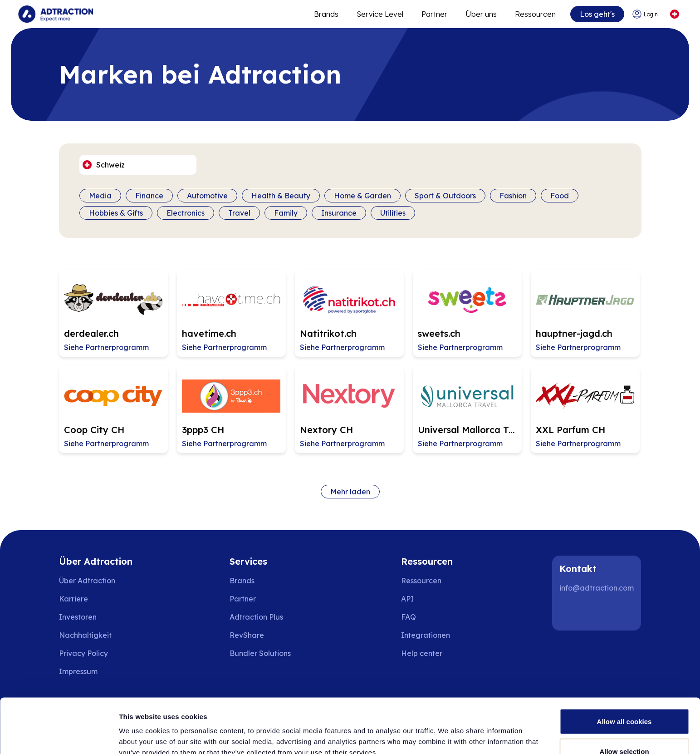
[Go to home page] (56, 14)
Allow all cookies (624, 670)
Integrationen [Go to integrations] (426, 635)
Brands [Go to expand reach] (326, 14)
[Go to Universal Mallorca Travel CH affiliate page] (467, 409)
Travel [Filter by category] (239, 213)
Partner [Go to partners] (243, 599)
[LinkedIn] (570, 612)
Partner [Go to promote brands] (434, 14)
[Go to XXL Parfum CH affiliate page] (585, 409)
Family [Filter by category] (286, 213)
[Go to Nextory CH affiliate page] (349, 409)
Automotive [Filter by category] (207, 196)
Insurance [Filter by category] (339, 213)
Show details (476, 731)
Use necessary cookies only (624, 730)
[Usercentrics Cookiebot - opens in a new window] (59, 736)
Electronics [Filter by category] (186, 213)
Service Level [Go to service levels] (380, 14)
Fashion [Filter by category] (513, 196)
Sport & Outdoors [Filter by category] (445, 196)
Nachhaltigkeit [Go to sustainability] (85, 635)
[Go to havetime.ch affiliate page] (231, 313)
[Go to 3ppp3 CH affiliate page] (231, 409)
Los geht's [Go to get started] (597, 14)
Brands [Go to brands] (242, 581)
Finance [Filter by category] (149, 196)
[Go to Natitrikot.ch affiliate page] (349, 313)
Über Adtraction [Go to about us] (87, 581)
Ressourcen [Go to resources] (535, 14)
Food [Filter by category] (560, 196)
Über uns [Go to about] (481, 14)
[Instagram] (599, 612)
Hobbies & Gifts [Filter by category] (116, 213)
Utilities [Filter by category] (393, 213)
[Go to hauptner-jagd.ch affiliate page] (585, 313)
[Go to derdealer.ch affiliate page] (113, 313)
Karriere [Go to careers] (73, 599)
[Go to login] (646, 14)
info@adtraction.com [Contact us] (597, 588)
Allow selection (624, 700)
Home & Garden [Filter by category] (362, 196)
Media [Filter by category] (100, 196)
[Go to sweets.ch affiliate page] (467, 313)
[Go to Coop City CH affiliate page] (113, 409)
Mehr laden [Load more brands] (350, 492)
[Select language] (674, 14)
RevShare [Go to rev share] (247, 635)
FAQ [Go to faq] (409, 617)
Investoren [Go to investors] (78, 617)
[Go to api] (428, 599)
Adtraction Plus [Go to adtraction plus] (256, 617)
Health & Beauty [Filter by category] (281, 196)
